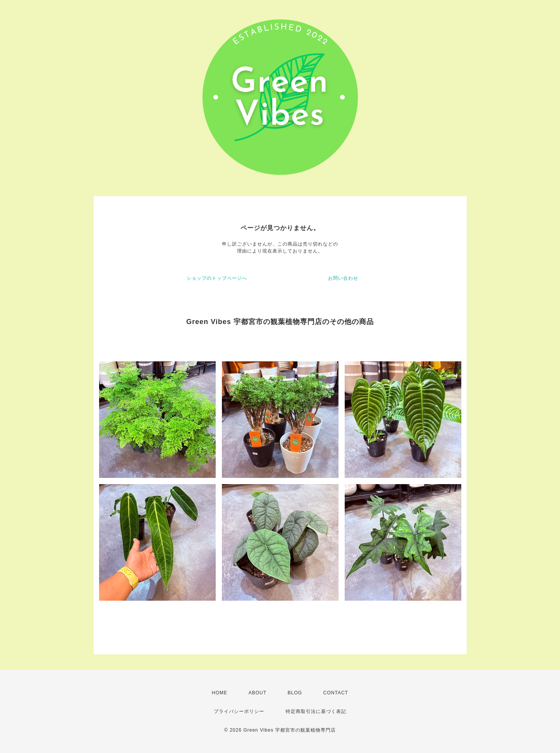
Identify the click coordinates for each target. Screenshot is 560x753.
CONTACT (336, 693)
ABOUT (257, 693)
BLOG (295, 693)
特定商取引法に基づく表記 (316, 711)
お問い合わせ (343, 278)
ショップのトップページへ (217, 278)
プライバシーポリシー (239, 711)
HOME (220, 693)
